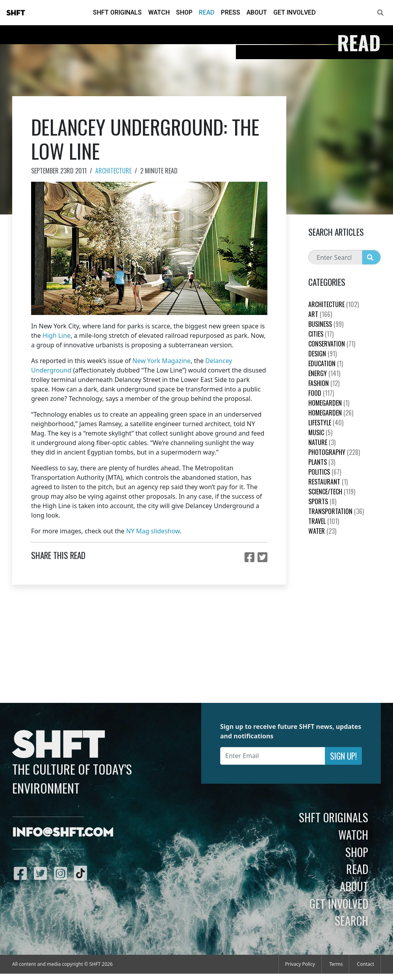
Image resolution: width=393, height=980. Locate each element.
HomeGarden (329, 403)
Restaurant (328, 482)
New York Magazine (161, 361)
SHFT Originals (117, 12)
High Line (57, 335)
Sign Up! (343, 756)
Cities (321, 334)
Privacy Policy (300, 964)
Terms (336, 964)
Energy (324, 373)
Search (351, 920)
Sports (322, 501)
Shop (184, 12)
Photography (334, 452)
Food (321, 393)
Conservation (332, 344)
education (326, 363)
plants (322, 462)
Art (320, 314)
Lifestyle (326, 423)
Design (323, 354)
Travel (324, 521)
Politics (325, 472)
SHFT (16, 13)
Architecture (113, 171)
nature (322, 442)
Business (326, 324)
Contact (366, 964)
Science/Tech (332, 492)
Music (320, 432)
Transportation (336, 511)
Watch (159, 12)
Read (207, 12)
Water (322, 531)
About (257, 12)
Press (231, 12)
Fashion (324, 383)
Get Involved (295, 12)
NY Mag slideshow (153, 531)
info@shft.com (63, 833)
